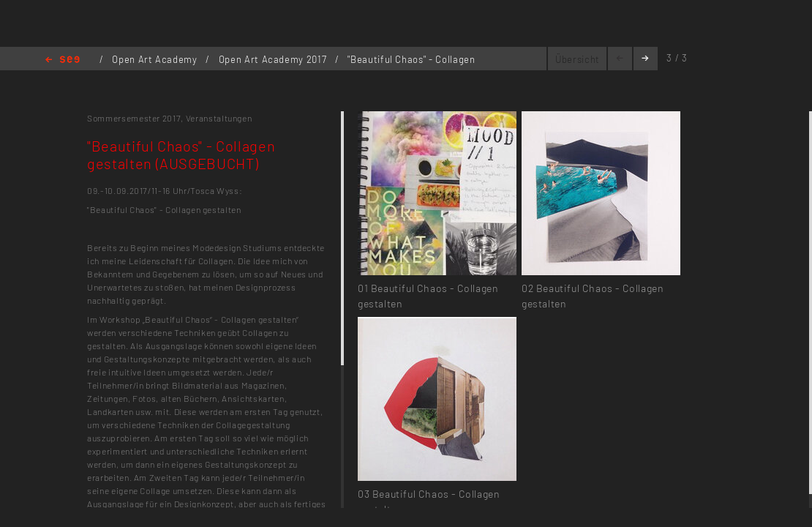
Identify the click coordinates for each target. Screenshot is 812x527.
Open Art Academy (156, 59)
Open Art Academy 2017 (274, 59)
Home (63, 60)
